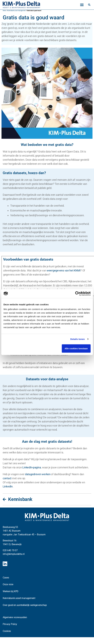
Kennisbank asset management (16, 11)
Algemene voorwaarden (15, 617)
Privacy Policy (10, 624)
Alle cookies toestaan (76, 348)
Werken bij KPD (11, 591)
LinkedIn (8, 486)
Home (4, 11)
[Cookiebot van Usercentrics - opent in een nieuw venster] (77, 294)
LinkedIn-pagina (32, 467)
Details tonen (77, 339)
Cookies (7, 631)
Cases (6, 578)
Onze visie (8, 584)
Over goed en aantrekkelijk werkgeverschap (25, 605)
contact (7, 478)
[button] (82, 5)
